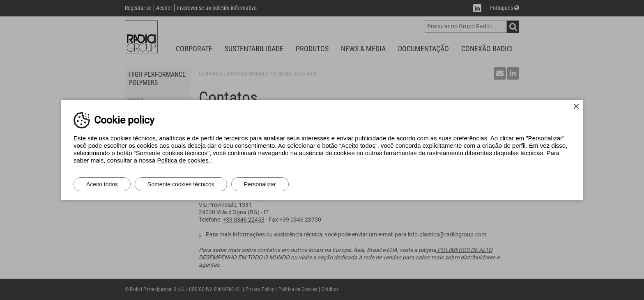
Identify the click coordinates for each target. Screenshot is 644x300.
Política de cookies (183, 160)
